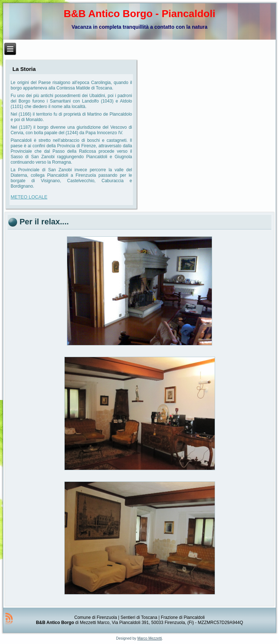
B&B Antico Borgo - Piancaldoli (139, 14)
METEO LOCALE (29, 197)
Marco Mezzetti (150, 638)
